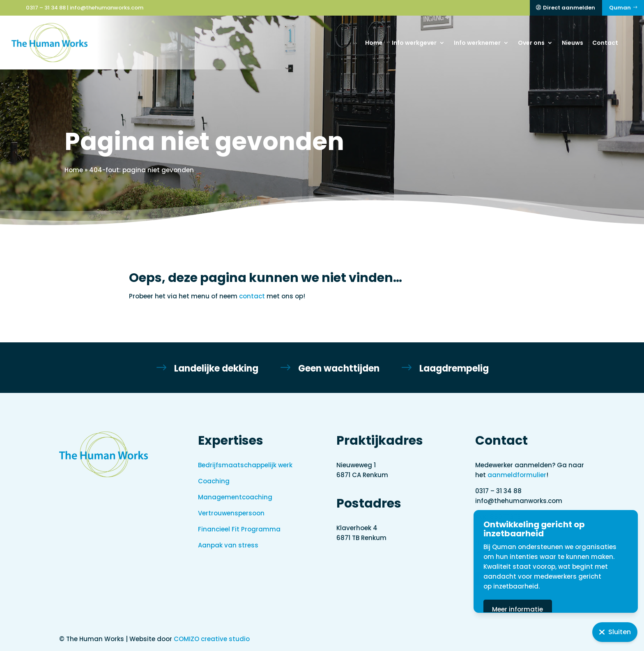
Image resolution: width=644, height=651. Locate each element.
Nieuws (573, 43)
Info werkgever (414, 43)
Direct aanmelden (569, 8)
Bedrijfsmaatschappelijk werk (245, 465)
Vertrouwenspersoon (231, 513)
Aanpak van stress (228, 545)
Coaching (214, 481)
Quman (620, 8)
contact (252, 296)
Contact (605, 43)
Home (374, 43)
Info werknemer (477, 43)
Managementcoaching (235, 497)
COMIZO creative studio (212, 639)
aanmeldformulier (517, 475)
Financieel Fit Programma (239, 529)
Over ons (531, 43)
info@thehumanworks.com (107, 8)
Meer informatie (550, 609)
